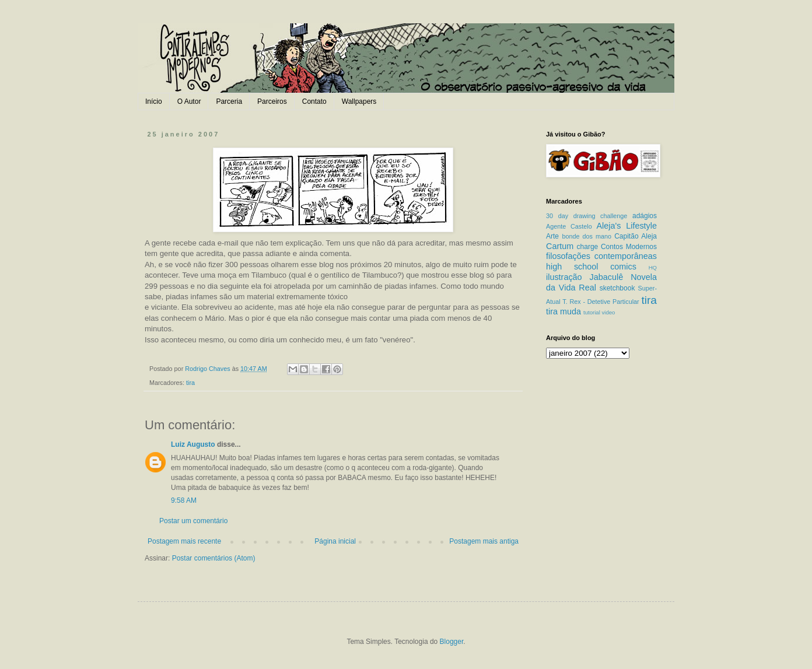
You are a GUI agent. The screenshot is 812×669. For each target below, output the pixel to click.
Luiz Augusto (193, 444)
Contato (314, 101)
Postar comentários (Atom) (214, 558)
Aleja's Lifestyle (626, 226)
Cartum (560, 246)
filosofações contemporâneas (601, 256)
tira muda (563, 311)
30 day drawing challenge (587, 216)
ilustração (564, 277)
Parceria (229, 101)
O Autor (189, 101)
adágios (645, 216)
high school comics (591, 267)
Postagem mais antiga (484, 541)
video (608, 312)
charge (588, 247)
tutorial (592, 312)
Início (154, 101)
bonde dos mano (587, 236)
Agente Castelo (569, 226)
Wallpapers (359, 101)
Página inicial (335, 541)
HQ (653, 267)
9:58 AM (184, 500)
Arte (552, 236)
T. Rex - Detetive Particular (601, 302)
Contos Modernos (629, 247)
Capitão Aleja (636, 236)
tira (190, 383)
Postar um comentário (193, 521)
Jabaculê (607, 277)
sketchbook (617, 288)
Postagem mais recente (184, 541)
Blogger (452, 642)
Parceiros (272, 101)
